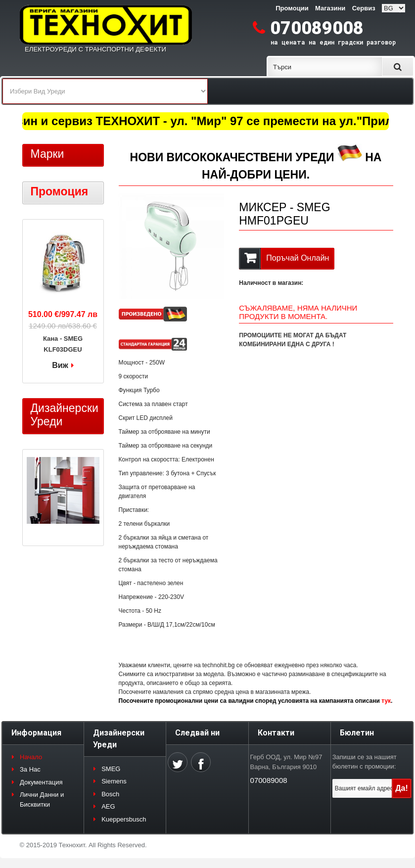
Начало (31, 757)
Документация (41, 782)
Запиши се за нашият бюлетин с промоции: (365, 762)
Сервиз (364, 8)
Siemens (114, 781)
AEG (108, 806)
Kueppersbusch (124, 819)
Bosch (110, 794)
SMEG (111, 769)
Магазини (330, 8)
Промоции (292, 8)
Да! (402, 788)
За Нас (30, 769)
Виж (60, 365)
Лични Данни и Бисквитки (42, 799)
